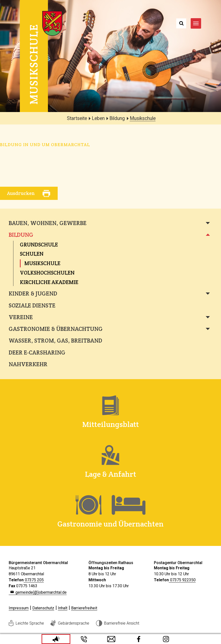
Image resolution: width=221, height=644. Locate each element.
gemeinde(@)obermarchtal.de (41, 592)
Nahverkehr (28, 364)
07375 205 (34, 580)
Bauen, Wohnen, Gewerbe (48, 223)
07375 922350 (183, 580)
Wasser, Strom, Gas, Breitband (55, 341)
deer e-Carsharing (37, 352)
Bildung (21, 235)
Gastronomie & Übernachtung (56, 329)
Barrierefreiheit (84, 608)
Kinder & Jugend (33, 293)
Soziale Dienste (32, 305)
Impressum (19, 608)
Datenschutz (43, 608)
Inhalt (63, 608)
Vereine (21, 317)
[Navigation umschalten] (196, 23)
